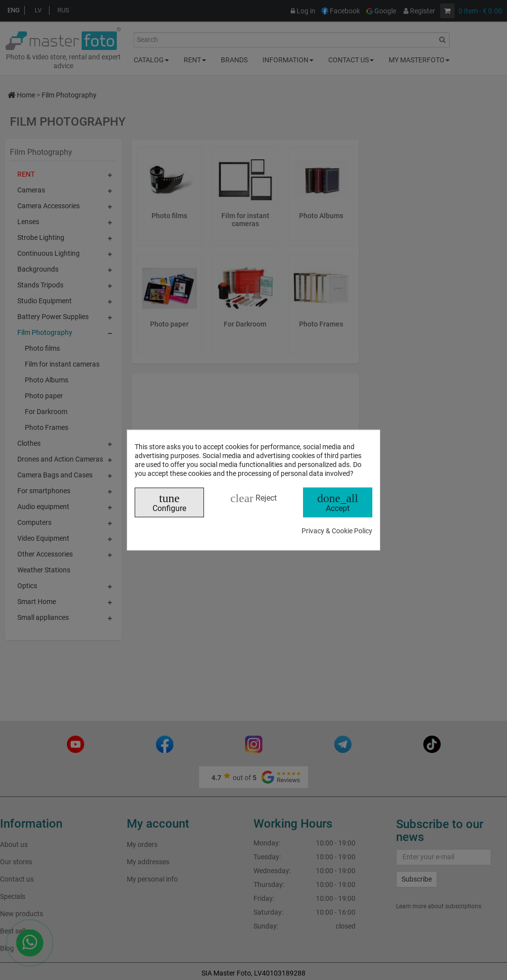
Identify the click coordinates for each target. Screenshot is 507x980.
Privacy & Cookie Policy (337, 531)
